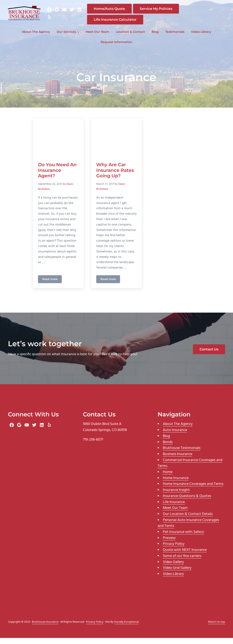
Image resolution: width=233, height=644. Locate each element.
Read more (52, 286)
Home (168, 478)
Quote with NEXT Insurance (185, 556)
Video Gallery (173, 568)
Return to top (217, 628)
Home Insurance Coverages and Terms (193, 490)
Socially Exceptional (127, 628)
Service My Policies (160, 12)
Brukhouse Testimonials (182, 454)
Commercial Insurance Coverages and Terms (190, 469)
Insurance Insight (176, 496)
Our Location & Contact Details (188, 520)
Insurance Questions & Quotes (187, 502)
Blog (166, 442)
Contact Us (209, 355)
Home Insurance (176, 484)
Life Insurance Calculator (119, 22)
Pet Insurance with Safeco (183, 538)
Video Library (173, 580)
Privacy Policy (174, 550)
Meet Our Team (175, 514)
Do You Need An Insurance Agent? (57, 176)
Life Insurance (174, 508)
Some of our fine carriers (182, 562)
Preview (169, 544)
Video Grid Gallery (177, 574)
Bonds (168, 448)
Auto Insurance (175, 436)
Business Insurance (178, 460)
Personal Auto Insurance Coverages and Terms (188, 529)
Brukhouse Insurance (45, 628)
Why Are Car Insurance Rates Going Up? (115, 176)
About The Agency (178, 430)
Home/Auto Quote (113, 12)
